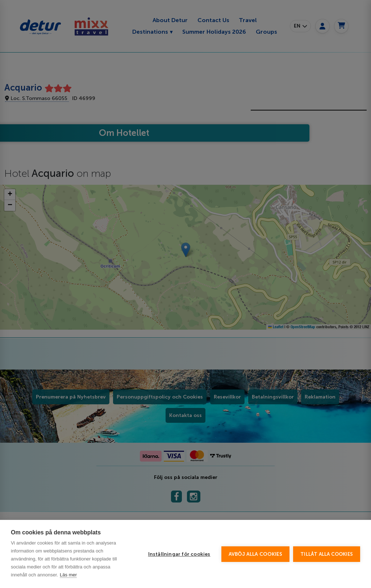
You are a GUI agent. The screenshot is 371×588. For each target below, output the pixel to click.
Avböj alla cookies (256, 554)
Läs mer (68, 575)
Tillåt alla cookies (327, 554)
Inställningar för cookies (179, 554)
